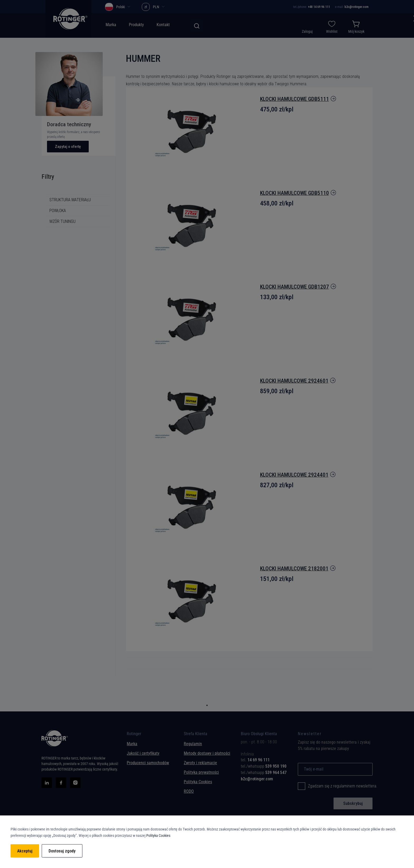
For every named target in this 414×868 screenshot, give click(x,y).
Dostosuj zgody (62, 851)
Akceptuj (25, 851)
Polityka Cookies (158, 836)
